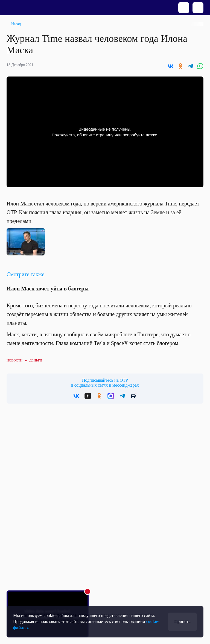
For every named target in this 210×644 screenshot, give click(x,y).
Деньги (36, 360)
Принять (182, 621)
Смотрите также (25, 274)
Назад (16, 24)
